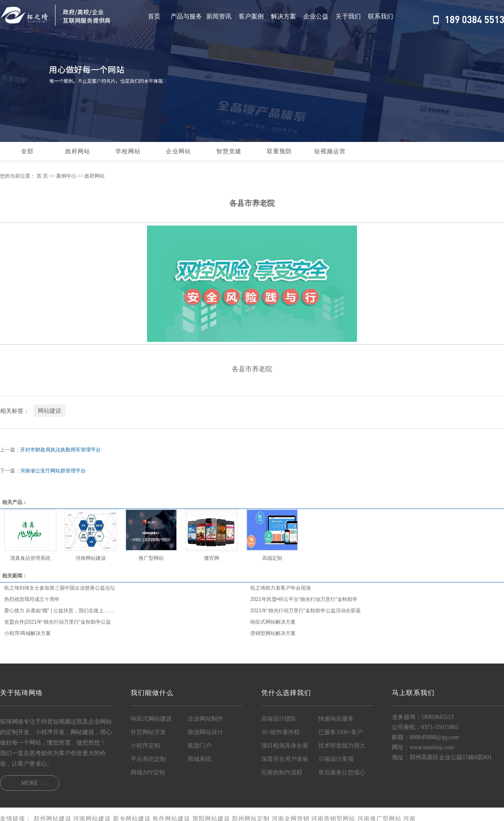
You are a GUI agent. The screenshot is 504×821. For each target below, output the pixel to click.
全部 (27, 151)
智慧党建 (229, 151)
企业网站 (178, 151)
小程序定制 (145, 746)
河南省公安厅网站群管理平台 (53, 471)
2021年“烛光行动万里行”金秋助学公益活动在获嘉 (306, 611)
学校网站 (128, 151)
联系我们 (381, 16)
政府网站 (78, 151)
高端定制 (272, 558)
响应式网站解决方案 (273, 622)
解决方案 (283, 16)
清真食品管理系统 (30, 558)
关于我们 (348, 16)
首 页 (42, 176)
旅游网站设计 (205, 732)
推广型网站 (151, 558)
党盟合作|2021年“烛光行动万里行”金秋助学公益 (58, 622)
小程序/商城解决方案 (28, 633)
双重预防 (279, 151)
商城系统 (199, 759)
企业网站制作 (205, 719)
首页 (154, 16)
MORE (29, 783)
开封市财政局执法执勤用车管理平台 (60, 450)
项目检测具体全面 (285, 746)
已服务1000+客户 (341, 732)
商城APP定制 (148, 772)
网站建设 (50, 411)
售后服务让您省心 (342, 772)
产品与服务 (186, 16)
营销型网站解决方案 (273, 633)
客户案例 (251, 16)
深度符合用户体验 (285, 759)
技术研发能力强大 (342, 746)
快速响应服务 (336, 719)
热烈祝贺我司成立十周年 (32, 599)
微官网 (212, 558)
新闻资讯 (219, 16)
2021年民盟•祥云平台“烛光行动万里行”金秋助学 (304, 599)
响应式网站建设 (151, 719)
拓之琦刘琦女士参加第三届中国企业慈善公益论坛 (60, 588)
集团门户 (199, 746)
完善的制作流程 (282, 772)
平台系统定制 (148, 759)
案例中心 (66, 176)
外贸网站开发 (148, 732)
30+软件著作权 (281, 732)
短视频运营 (330, 151)
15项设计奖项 (336, 759)
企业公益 (316, 16)
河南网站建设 (91, 558)
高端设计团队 (279, 719)
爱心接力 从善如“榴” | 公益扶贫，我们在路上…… (59, 611)
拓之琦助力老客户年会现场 (281, 588)
